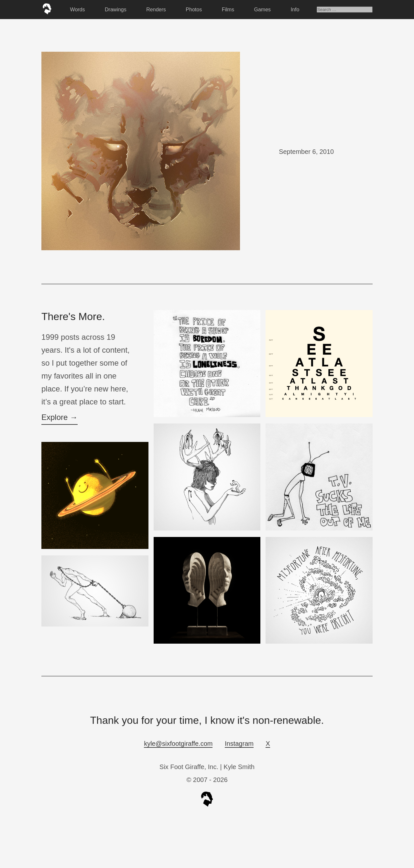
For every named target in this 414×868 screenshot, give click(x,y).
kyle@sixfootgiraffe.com (178, 744)
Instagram (239, 744)
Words (78, 10)
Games (263, 10)
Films (228, 10)
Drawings (116, 10)
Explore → (60, 417)
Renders (156, 10)
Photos (194, 10)
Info (295, 10)
